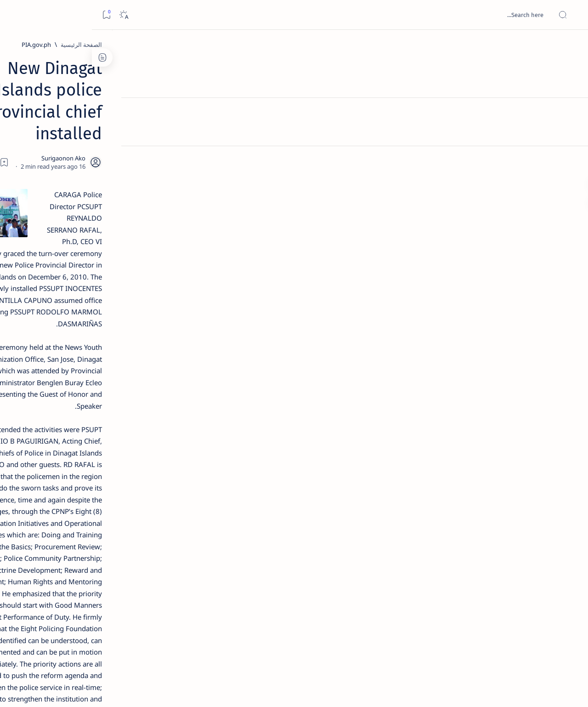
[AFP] (55, 504)
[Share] (187, 117)
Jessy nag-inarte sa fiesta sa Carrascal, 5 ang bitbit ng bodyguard (91, 222)
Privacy (84, 556)
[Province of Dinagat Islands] (416, 580)
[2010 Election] (55, 435)
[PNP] (473, 580)
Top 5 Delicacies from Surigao (88, 156)
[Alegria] (93, 250)
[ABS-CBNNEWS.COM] (122, 481)
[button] (357, 580)
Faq (60, 556)
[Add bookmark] (212, 117)
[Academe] (55, 481)
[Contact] (571, 131)
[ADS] (122, 504)
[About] (571, 113)
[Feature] (97, 144)
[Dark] (31, 15)
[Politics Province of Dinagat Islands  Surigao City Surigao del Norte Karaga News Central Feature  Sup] (122, 435)
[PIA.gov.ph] (464, 45)
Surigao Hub (502, 689)
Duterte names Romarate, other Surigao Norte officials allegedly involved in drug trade (84, 272)
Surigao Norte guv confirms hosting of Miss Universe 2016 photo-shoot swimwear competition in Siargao (88, 328)
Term (146, 556)
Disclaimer (116, 556)
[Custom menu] (571, 161)
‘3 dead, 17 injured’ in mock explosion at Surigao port (93, 378)
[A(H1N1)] (122, 458)
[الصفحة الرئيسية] (571, 46)
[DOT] (93, 300)
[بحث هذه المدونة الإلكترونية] (407, 15)
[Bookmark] (14, 15)
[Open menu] (571, 15)
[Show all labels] (131, 525)
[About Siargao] (55, 458)
